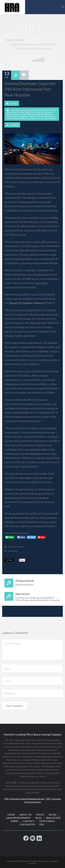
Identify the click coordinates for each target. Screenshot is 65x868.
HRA (24, 114)
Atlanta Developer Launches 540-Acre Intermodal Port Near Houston (30, 89)
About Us (25, 815)
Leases (38, 114)
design (42, 110)
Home (9, 40)
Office (40, 815)
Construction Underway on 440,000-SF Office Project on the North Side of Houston (32, 597)
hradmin (14, 125)
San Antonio (50, 116)
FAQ (42, 824)
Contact (29, 821)
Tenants (33, 118)
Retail (53, 815)
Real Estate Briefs (32, 582)
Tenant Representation (18, 118)
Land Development (18, 818)
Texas (41, 118)
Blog (38, 818)
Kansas (31, 114)
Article (18, 40)
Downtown (51, 110)
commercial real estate (21, 110)
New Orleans (13, 116)
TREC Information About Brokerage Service (24, 799)
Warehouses (50, 118)
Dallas (35, 110)
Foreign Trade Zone (26, 112)
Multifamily (47, 114)
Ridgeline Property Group (31, 116)
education (11, 112)
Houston (40, 112)
